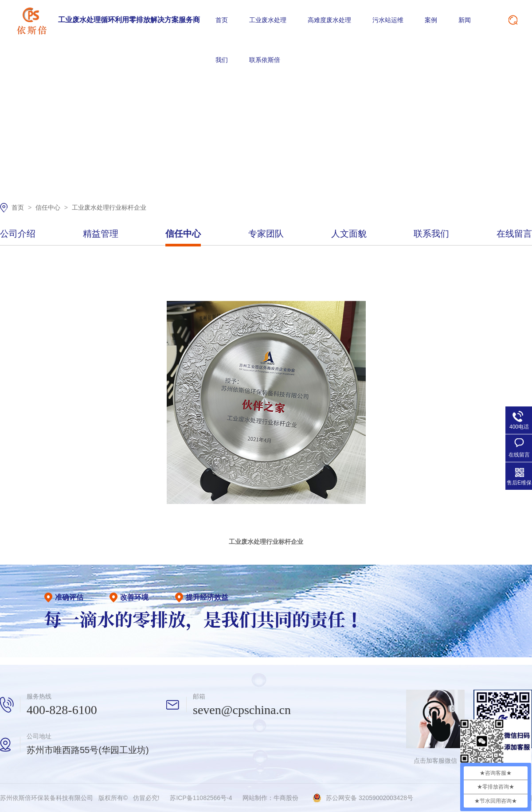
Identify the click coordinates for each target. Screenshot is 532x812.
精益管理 (101, 234)
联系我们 (431, 234)
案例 (431, 20)
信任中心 (49, 207)
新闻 (465, 20)
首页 (222, 20)
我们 (222, 60)
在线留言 (514, 234)
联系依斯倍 (265, 60)
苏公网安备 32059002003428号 (370, 798)
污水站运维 (388, 20)
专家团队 (266, 234)
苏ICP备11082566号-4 (201, 798)
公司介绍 (18, 234)
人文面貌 (349, 234)
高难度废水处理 (329, 20)
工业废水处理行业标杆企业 (109, 207)
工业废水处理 (268, 20)
